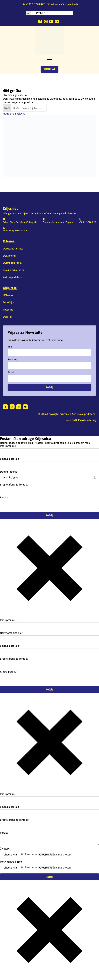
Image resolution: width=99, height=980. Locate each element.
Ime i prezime (9, 446)
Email (12, 372)
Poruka (4, 498)
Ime (11, 347)
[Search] (28, 13)
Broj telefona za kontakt (15, 485)
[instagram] (46, 21)
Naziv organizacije (12, 633)
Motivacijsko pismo (12, 862)
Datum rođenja (10, 472)
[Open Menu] (50, 60)
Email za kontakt (10, 459)
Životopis (6, 849)
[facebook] (40, 21)
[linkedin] (51, 21)
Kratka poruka (9, 672)
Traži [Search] (7, 108)
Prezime (12, 360)
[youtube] (57, 21)
